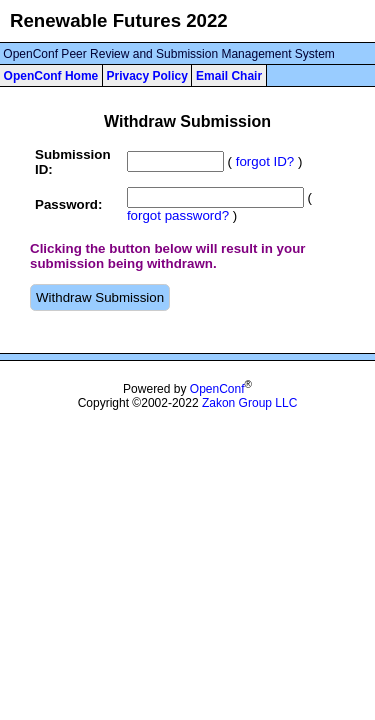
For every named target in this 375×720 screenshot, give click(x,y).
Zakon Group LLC (249, 403)
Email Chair (229, 76)
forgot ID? (265, 161)
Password (66, 204)
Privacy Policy (146, 76)
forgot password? (178, 215)
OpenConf (217, 389)
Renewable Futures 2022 (119, 20)
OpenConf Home (51, 76)
